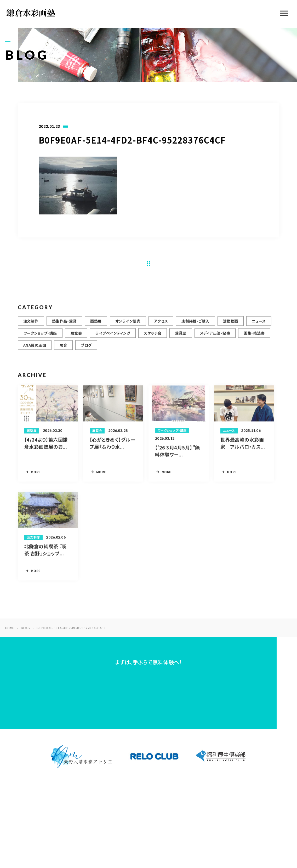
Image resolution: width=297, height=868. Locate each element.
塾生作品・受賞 (64, 324)
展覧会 (76, 336)
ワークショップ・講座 (40, 336)
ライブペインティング (113, 336)
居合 (63, 348)
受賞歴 (181, 336)
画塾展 (96, 324)
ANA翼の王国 (35, 348)
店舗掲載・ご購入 (195, 324)
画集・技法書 (254, 336)
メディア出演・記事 (215, 336)
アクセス (161, 324)
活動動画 (231, 324)
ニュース (259, 324)
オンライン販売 (128, 324)
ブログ (86, 348)
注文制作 (31, 324)
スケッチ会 (153, 336)
